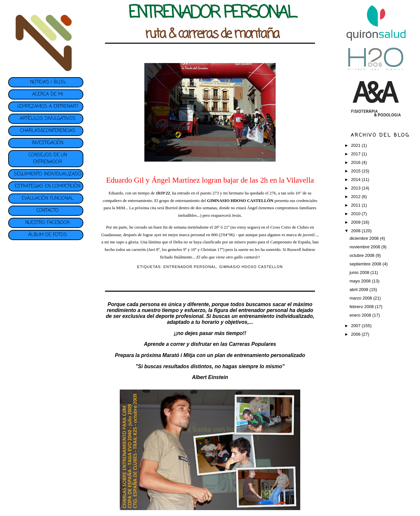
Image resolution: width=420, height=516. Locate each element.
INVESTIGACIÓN (48, 143)
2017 (357, 154)
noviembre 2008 (365, 247)
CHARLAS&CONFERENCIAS (48, 131)
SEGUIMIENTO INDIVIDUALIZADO (48, 174)
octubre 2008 (363, 255)
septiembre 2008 (366, 264)
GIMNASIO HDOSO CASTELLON (251, 267)
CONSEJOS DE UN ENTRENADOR (48, 159)
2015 (357, 171)
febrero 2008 (362, 307)
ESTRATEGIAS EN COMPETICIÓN (48, 186)
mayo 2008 (361, 281)
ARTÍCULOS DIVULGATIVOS (48, 119)
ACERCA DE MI (48, 94)
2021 (357, 145)
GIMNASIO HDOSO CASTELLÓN (240, 201)
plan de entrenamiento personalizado (260, 355)
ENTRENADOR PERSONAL (190, 267)
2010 (357, 214)
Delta (178, 242)
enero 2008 (361, 315)
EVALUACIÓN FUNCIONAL (48, 199)
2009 (357, 222)
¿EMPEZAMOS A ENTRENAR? (48, 107)
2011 (357, 205)
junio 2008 (360, 272)
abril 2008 (359, 290)
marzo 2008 (361, 298)
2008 (357, 231)
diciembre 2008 (365, 238)
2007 (357, 326)
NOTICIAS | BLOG (48, 82)
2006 (357, 334)
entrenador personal (263, 310)
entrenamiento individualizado (276, 316)
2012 (357, 197)
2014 (357, 179)
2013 (357, 188)
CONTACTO (48, 211)
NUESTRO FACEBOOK (48, 223)
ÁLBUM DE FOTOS (48, 235)
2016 (357, 162)
